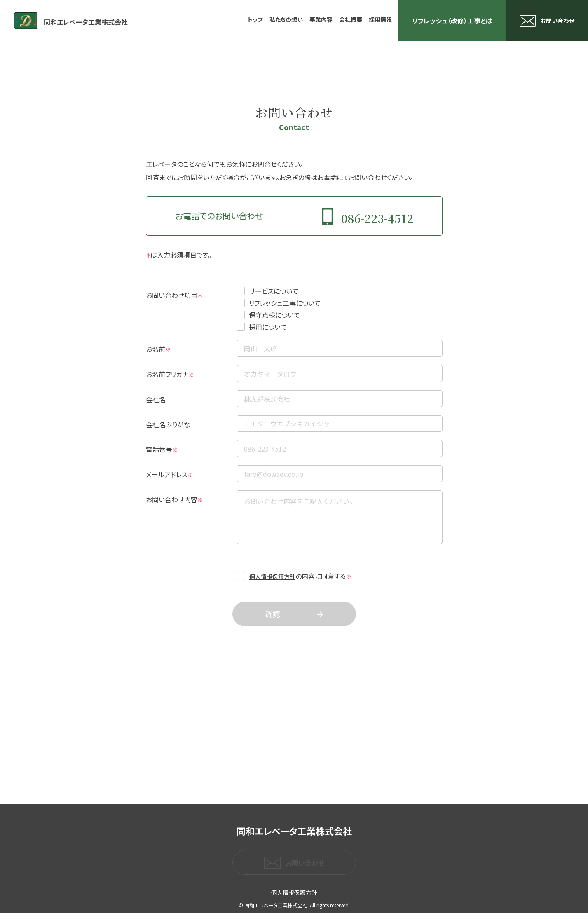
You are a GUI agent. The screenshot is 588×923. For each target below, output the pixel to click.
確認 (273, 624)
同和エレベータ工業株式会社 (101, 21)
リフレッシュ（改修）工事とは (452, 21)
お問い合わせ (557, 21)
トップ (255, 19)
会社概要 (351, 19)
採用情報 (380, 19)
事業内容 (321, 19)
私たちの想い (286, 19)
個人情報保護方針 (272, 586)
